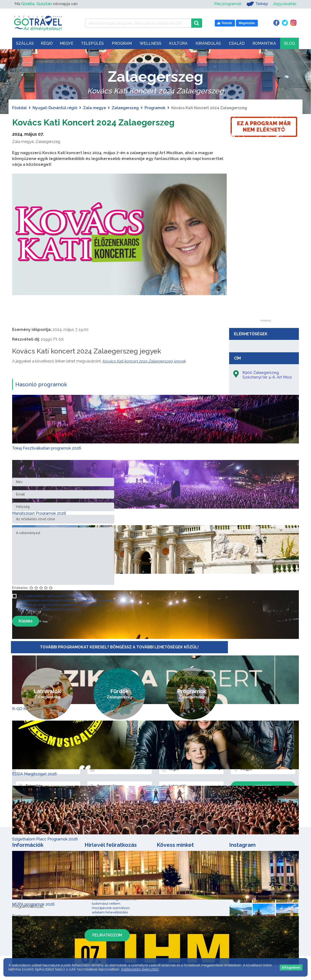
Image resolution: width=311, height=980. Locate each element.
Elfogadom (291, 967)
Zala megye (95, 108)
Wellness (151, 43)
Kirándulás (208, 43)
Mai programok (228, 4)
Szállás (25, 43)
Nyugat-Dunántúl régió (55, 108)
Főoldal (19, 108)
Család (237, 43)
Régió (47, 43)
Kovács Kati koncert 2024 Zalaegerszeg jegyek (144, 361)
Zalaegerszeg (125, 108)
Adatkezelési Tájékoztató (61, 609)
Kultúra (178, 43)
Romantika (264, 43)
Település (92, 43)
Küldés (26, 621)
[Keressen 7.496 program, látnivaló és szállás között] (138, 23)
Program (122, 43)
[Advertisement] (266, 247)
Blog (289, 43)
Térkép (257, 4)
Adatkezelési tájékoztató (140, 969)
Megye (67, 43)
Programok (155, 108)
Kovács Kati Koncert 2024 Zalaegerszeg (104, 122)
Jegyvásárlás (285, 4)
